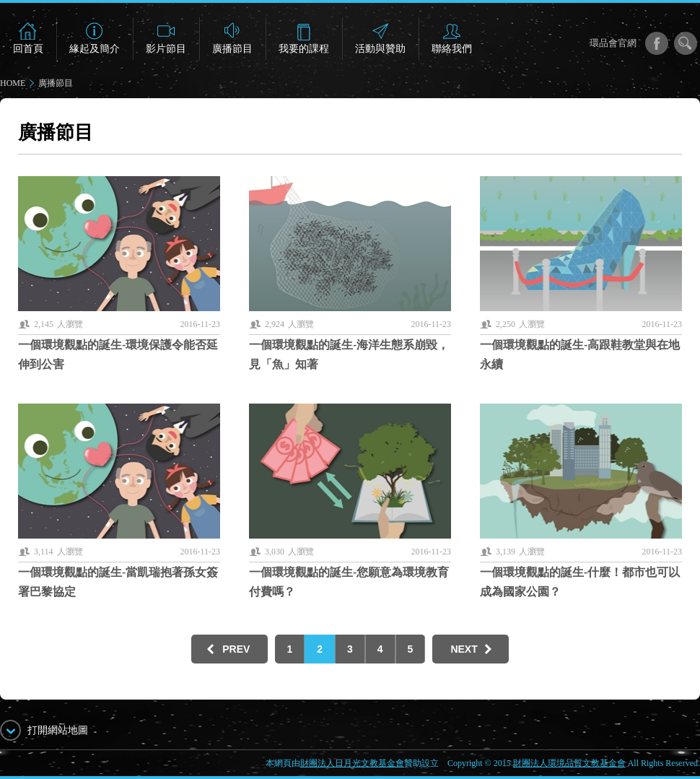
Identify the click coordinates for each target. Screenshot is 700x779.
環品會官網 (613, 43)
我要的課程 (304, 49)
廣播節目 (232, 49)
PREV (236, 649)
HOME (13, 83)
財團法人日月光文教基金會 (352, 763)
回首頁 (28, 49)
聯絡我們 (452, 49)
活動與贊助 (380, 49)
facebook (657, 43)
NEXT (464, 649)
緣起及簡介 (95, 49)
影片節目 (166, 49)
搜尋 (686, 43)
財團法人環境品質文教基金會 (569, 763)
